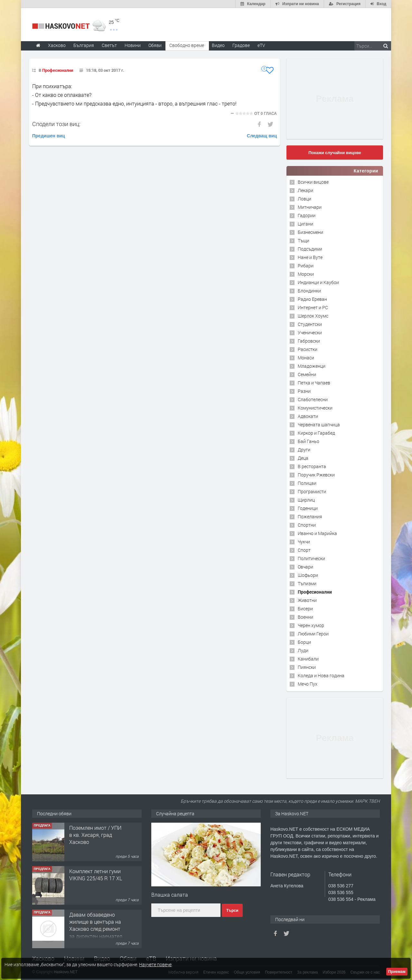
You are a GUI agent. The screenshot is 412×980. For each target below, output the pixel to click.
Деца (303, 458)
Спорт (304, 550)
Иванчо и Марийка (317, 533)
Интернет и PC (313, 307)
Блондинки (309, 291)
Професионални (58, 70)
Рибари (306, 266)
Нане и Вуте (310, 257)
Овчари (305, 567)
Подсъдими (310, 249)
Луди (303, 650)
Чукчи (304, 542)
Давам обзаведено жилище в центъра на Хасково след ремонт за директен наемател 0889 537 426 (96, 929)
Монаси (306, 358)
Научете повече (155, 964)
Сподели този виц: (56, 124)
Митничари (310, 207)
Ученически (310, 333)
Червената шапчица (319, 425)
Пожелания (310, 517)
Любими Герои (313, 634)
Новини (133, 45)
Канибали (308, 659)
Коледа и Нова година (321, 675)
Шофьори (308, 575)
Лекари (305, 190)
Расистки (308, 349)
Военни (305, 617)
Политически (311, 558)
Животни (307, 600)
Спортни (307, 525)
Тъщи (304, 240)
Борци (304, 642)
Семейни (307, 374)
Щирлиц (306, 500)
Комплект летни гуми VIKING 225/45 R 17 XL (96, 875)
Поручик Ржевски (316, 475)
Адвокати (308, 416)
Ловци (304, 199)
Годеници (308, 508)
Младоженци (312, 366)
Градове (241, 45)
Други (304, 450)
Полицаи (307, 483)
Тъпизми (307, 583)
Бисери (305, 609)
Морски (306, 274)
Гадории (307, 215)
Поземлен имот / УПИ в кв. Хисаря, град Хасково (95, 835)
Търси (232, 911)
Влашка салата (170, 895)
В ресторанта (312, 466)
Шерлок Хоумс (313, 316)
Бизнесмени (310, 232)
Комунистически (315, 408)
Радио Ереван (312, 299)
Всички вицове (313, 182)
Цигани (305, 224)
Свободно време (187, 45)
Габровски (309, 341)
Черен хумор (311, 625)
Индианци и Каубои (318, 282)
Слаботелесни (313, 399)
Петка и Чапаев (314, 383)
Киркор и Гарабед (316, 433)
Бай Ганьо (309, 441)
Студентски (310, 324)
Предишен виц (49, 136)
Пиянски (307, 667)
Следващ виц (262, 136)
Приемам (397, 972)
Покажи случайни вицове (335, 153)
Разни (304, 391)
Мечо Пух (308, 684)
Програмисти (312, 491)
